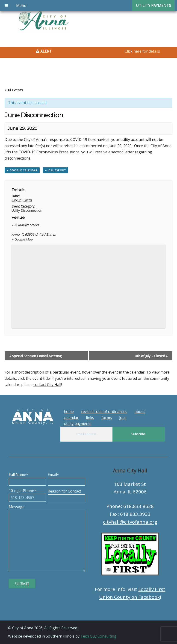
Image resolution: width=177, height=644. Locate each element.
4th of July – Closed (151, 356)
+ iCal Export (55, 170)
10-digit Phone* (27, 494)
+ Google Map (22, 239)
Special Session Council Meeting (35, 356)
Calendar (71, 418)
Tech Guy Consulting (98, 636)
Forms (107, 418)
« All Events (14, 90)
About (140, 412)
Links (90, 418)
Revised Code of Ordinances (104, 412)
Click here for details (142, 51)
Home (69, 412)
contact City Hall (47, 385)
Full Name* (27, 478)
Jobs (123, 418)
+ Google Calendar (22, 170)
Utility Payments (78, 424)
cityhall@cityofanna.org (130, 522)
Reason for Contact (66, 495)
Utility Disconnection (27, 210)
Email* (66, 478)
